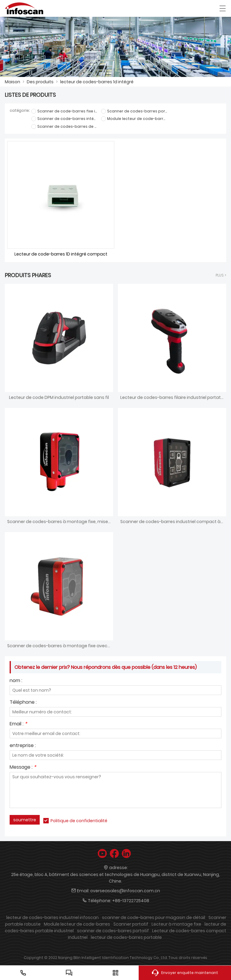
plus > (221, 275)
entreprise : (23, 746)
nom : (16, 681)
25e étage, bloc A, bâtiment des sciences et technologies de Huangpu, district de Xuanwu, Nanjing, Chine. (115, 878)
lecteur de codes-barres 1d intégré (97, 82)
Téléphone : (23, 703)
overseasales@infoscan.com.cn (125, 891)
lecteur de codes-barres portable (126, 937)
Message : (23, 768)
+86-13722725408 (131, 901)
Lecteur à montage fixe (176, 924)
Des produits (40, 82)
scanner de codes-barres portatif (113, 931)
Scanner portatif (131, 924)
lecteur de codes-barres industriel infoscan (52, 917)
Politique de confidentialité (79, 821)
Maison (12, 82)
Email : (18, 724)
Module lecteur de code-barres (77, 924)
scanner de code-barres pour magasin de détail (154, 917)
